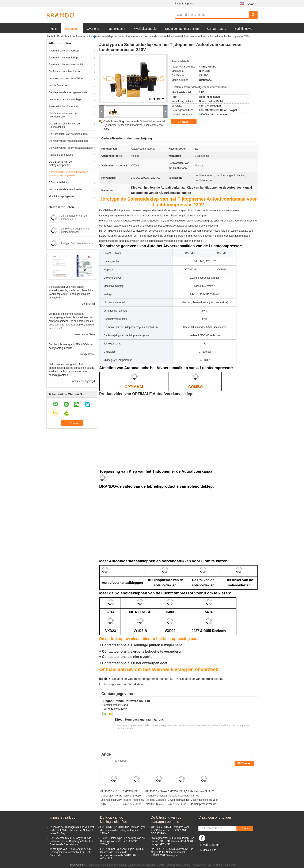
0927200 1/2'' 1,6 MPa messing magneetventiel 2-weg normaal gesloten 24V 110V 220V (182, 798)
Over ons (93, 29)
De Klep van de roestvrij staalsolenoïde (71, 148)
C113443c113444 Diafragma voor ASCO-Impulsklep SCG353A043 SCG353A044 (170, 830)
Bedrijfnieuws (243, 29)
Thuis (50, 36)
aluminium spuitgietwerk (62, 196)
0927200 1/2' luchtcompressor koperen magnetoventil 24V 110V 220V (136, 798)
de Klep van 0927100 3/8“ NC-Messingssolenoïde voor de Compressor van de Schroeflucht (204, 800)
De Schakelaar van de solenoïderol (69, 134)
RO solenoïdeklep (59, 182)
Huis (54, 29)
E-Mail (204, 845)
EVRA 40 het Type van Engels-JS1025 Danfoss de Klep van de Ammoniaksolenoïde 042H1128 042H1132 (122, 854)
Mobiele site (208, 850)
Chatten (186, 121)
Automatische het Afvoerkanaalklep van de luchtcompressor (107, 36)
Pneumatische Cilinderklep (64, 51)
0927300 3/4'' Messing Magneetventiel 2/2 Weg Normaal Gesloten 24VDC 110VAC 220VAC (159, 800)
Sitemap (216, 845)
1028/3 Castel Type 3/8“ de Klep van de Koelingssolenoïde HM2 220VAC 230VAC (123, 841)
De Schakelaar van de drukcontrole (199, 679)
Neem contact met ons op (182, 29)
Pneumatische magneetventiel (66, 65)
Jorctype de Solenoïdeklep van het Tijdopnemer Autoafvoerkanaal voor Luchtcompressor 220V (134, 125)
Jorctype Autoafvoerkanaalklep (78, 243)
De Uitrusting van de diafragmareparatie (60, 163)
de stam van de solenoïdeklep (66, 189)
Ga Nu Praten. (217, 29)
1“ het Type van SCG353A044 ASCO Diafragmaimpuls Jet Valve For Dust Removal (70, 852)
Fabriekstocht (116, 29)
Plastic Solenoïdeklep (61, 155)
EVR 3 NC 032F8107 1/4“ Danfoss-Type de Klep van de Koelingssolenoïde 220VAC (123, 830)
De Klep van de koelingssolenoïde (68, 92)
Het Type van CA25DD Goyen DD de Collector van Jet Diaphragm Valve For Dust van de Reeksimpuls (71, 841)
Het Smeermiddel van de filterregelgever (63, 115)
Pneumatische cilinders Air (64, 106)
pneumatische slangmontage (65, 99)
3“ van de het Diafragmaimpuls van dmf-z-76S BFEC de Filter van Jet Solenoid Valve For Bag (72, 830)
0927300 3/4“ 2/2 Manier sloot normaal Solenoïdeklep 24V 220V (112, 798)
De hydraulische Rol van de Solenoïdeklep (64, 125)
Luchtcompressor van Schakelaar (121, 684)
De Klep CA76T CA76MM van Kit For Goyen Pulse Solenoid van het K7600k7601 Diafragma (172, 852)
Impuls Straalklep (58, 85)
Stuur (245, 828)
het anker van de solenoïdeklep (66, 78)
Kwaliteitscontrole (145, 29)
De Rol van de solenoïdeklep (65, 72)
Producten (72, 29)
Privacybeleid (76, 865)
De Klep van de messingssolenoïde (69, 141)
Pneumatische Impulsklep (63, 58)
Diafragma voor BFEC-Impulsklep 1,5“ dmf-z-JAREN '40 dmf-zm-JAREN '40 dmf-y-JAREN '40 (172, 841)
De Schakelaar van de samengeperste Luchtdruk (140, 679)
